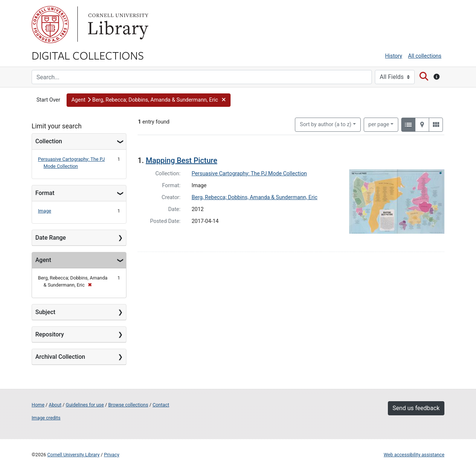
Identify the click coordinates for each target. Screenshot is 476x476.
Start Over (48, 100)
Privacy (111, 455)
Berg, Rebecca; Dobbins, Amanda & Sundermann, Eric (254, 197)
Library (117, 25)
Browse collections (128, 405)
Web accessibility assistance (414, 455)
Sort (326, 124)
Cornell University (50, 25)
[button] (149, 100)
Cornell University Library (73, 455)
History (394, 56)
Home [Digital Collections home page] (38, 405)
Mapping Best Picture (181, 160)
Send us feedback (416, 408)
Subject (45, 312)
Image (45, 211)
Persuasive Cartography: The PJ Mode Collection (249, 174)
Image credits (46, 418)
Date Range (51, 238)
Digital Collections (88, 55)
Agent (43, 260)
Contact (161, 405)
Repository (50, 334)
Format (45, 193)
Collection (49, 141)
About (55, 405)
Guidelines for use (85, 405)
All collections (425, 56)
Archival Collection (60, 357)
